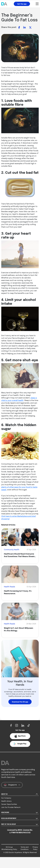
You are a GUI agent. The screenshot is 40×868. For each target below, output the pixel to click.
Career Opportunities (9, 810)
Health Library (6, 807)
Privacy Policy (35, 854)
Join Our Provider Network (11, 813)
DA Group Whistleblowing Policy (9, 854)
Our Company (6, 803)
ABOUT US (4, 800)
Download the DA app (20, 702)
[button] (20, 736)
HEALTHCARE (5, 818)
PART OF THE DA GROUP (9, 830)
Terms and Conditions (25, 854)
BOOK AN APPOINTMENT (9, 824)
